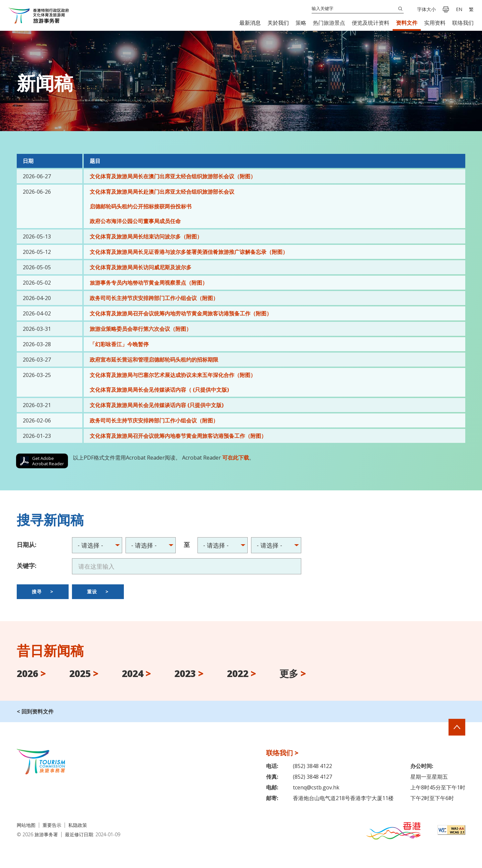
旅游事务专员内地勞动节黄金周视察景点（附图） (149, 283)
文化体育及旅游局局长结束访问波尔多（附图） (146, 236)
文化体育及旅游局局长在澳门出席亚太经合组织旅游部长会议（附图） (173, 176)
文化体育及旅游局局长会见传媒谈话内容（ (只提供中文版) (159, 390)
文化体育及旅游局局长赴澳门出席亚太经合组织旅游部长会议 (162, 192)
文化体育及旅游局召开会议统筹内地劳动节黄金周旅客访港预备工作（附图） (181, 313)
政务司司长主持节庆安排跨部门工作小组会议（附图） (154, 298)
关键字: (27, 566)
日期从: (27, 545)
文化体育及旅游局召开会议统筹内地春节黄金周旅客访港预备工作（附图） (178, 436)
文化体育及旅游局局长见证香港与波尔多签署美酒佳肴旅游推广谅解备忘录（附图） (189, 252)
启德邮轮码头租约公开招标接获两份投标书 (141, 206)
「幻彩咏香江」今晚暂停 (119, 344)
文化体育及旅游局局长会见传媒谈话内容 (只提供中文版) (157, 405)
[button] (250, 23)
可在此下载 (236, 458)
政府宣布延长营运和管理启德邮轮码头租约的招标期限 (154, 360)
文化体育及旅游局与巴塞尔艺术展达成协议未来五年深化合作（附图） (173, 375)
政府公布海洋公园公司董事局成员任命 (135, 221)
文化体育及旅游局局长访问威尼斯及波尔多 (141, 267)
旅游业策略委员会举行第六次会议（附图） (141, 329)
